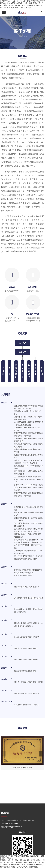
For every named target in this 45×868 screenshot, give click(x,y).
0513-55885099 (12, 848)
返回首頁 (22, 37)
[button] (41, 754)
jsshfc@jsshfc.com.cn (14, 851)
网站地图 (35, 867)
